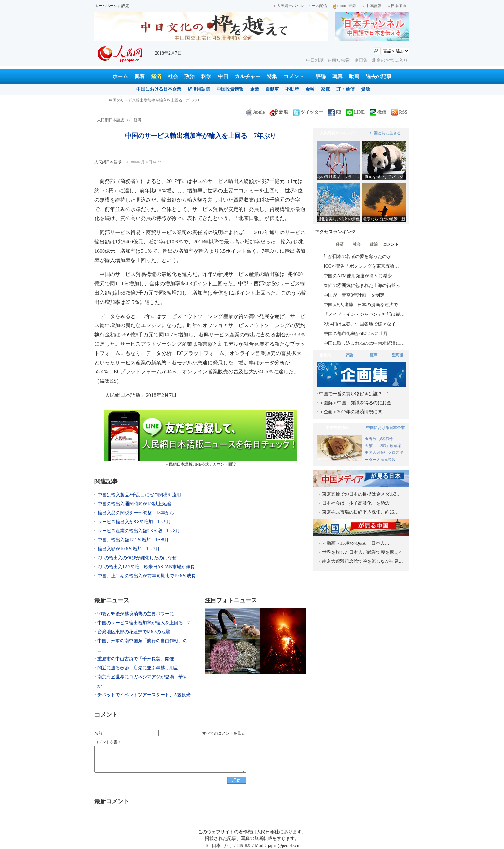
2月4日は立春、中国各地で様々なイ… (362, 324)
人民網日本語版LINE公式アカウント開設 (201, 438)
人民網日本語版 (111, 120)
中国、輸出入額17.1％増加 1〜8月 (133, 540)
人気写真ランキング (337, 133)
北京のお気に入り (390, 60)
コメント (294, 76)
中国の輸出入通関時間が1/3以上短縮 (134, 504)
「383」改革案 (389, 446)
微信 (378, 112)
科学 (206, 76)
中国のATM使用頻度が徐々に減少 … (362, 276)
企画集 (362, 60)
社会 (173, 76)
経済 (156, 76)
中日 (223, 76)
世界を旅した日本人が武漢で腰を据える (363, 552)
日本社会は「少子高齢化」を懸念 (356, 503)
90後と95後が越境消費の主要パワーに (142, 100)
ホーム (120, 76)
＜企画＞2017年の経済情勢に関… (353, 412)
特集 (272, 76)
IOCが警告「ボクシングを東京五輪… (361, 266)
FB (335, 112)
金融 (310, 89)
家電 (325, 89)
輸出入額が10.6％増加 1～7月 (129, 549)
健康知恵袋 (339, 60)
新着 (139, 76)
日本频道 (397, 6)
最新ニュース (112, 600)
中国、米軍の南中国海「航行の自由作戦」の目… (142, 645)
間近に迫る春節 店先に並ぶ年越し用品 (138, 668)
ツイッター (308, 112)
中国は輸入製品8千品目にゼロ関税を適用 (139, 495)
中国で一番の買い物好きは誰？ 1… (356, 394)
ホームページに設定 (112, 6)
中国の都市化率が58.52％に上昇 (356, 334)
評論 (321, 76)
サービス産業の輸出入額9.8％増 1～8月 (139, 531)
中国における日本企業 (159, 89)
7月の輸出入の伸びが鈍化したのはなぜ (139, 558)
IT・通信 (345, 89)
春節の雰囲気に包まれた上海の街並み (362, 285)
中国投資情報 (230, 89)
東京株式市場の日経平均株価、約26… (360, 512)
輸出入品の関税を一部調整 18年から (136, 513)
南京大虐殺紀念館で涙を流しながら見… (363, 561)
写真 (337, 76)
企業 (255, 89)
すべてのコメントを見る (224, 733)
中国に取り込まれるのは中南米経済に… (364, 343)
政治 (190, 76)
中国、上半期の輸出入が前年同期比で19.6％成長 (147, 576)
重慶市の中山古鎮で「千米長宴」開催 (136, 659)
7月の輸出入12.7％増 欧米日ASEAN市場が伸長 (146, 567)
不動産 (292, 89)
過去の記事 (379, 76)
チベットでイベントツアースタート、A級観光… (146, 695)
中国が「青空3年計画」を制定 (354, 295)
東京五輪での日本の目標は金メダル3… (361, 494)
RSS (399, 112)
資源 (365, 89)
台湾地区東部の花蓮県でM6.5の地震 (134, 632)
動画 (354, 76)
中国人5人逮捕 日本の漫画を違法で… (363, 305)
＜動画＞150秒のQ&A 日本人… (356, 543)
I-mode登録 (345, 6)
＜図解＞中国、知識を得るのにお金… (357, 403)
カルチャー (248, 76)
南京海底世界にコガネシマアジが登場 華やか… (142, 681)
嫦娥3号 (386, 439)
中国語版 (372, 6)
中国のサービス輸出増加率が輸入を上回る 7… (146, 623)
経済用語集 (199, 89)
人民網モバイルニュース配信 (300, 6)
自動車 (272, 89)
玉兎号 (371, 439)
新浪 (279, 112)
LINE (355, 112)
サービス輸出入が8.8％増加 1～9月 (134, 522)
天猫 (369, 446)
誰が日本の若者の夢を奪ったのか (357, 256)
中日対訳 (315, 60)
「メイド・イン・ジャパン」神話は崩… (364, 314)
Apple (255, 112)
